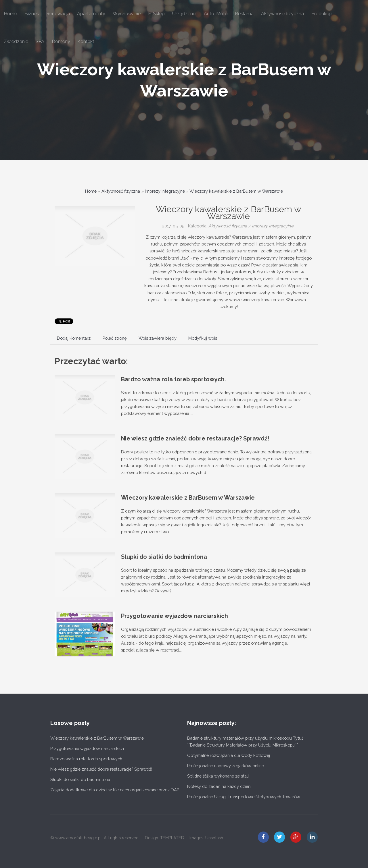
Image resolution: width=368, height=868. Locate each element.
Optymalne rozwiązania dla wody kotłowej (229, 755)
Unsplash (214, 838)
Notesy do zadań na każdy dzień (219, 786)
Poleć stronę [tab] (115, 338)
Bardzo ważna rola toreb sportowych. (174, 379)
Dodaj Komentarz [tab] (74, 338)
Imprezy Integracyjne (165, 191)
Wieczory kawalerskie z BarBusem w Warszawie (236, 191)
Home (91, 191)
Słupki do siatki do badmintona (164, 557)
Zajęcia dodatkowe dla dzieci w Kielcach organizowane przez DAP (115, 790)
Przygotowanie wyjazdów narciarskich (175, 616)
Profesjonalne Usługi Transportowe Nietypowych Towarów (244, 797)
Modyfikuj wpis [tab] (203, 338)
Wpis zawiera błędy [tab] (158, 338)
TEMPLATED (172, 838)
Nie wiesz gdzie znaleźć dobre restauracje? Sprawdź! (195, 438)
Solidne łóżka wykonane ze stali (218, 776)
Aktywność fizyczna (121, 191)
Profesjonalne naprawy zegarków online (226, 766)
